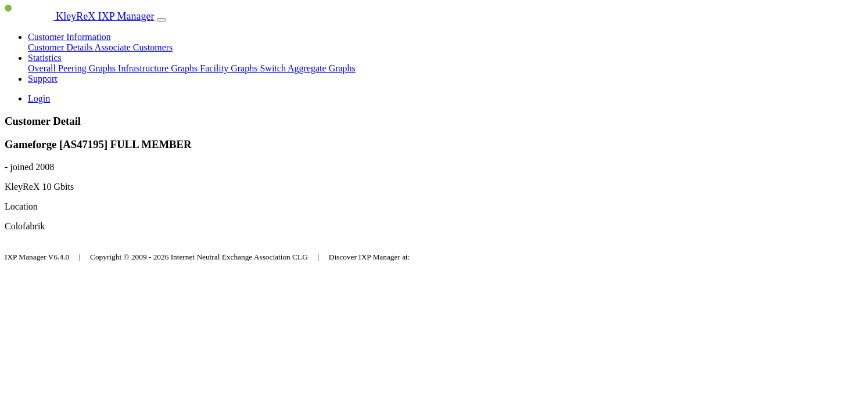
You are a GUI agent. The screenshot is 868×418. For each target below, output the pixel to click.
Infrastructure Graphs (159, 68)
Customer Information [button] (69, 37)
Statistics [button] (45, 58)
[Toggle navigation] (162, 20)
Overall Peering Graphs (73, 68)
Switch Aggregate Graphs (307, 68)
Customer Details (61, 47)
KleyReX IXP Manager (80, 16)
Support (43, 79)
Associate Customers (134, 47)
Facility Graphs (230, 68)
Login (39, 98)
